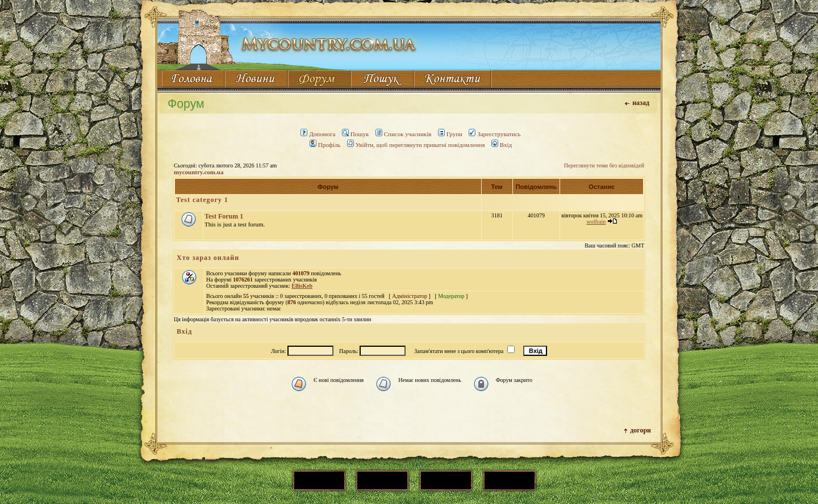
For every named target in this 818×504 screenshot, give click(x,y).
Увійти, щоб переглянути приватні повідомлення (416, 145)
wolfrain (596, 222)
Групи (450, 134)
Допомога (318, 134)
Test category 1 (202, 200)
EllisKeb (302, 286)
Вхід (502, 145)
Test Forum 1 (224, 216)
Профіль (325, 145)
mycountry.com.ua (199, 172)
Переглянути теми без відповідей (604, 165)
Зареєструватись (494, 134)
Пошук (356, 134)
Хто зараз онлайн (208, 258)
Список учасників (404, 134)
